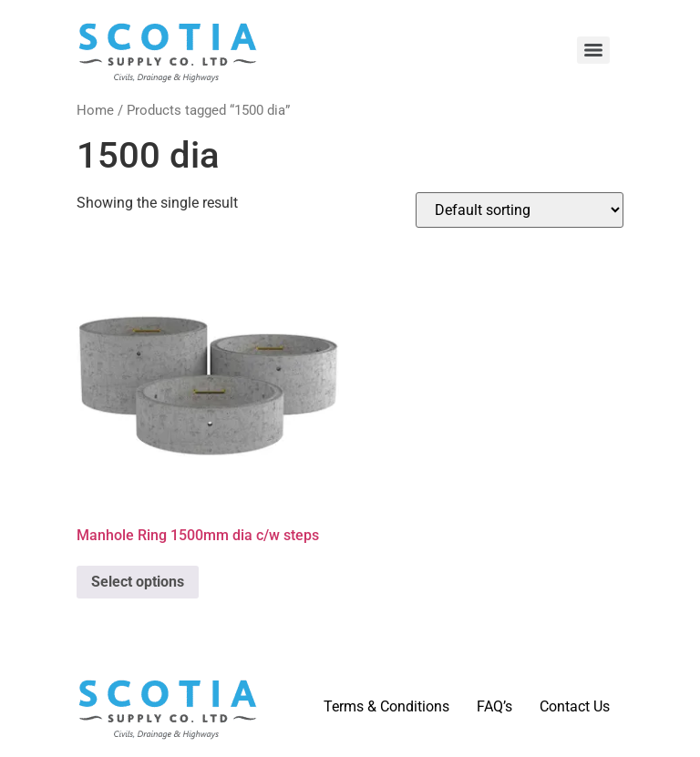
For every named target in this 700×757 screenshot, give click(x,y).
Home (95, 110)
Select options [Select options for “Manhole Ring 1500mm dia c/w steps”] (138, 582)
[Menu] (593, 50)
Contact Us (575, 706)
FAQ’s (494, 706)
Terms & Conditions (386, 706)
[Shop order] (520, 210)
